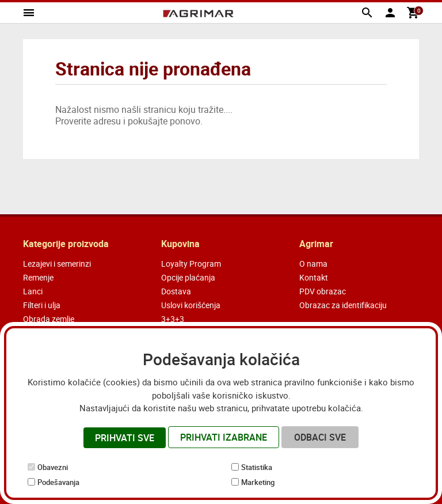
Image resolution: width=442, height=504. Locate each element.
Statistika (257, 467)
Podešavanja (58, 482)
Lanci (33, 291)
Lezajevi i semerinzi (57, 264)
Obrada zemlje (49, 319)
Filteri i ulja (42, 305)
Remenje (38, 277)
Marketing (258, 482)
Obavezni (53, 467)
